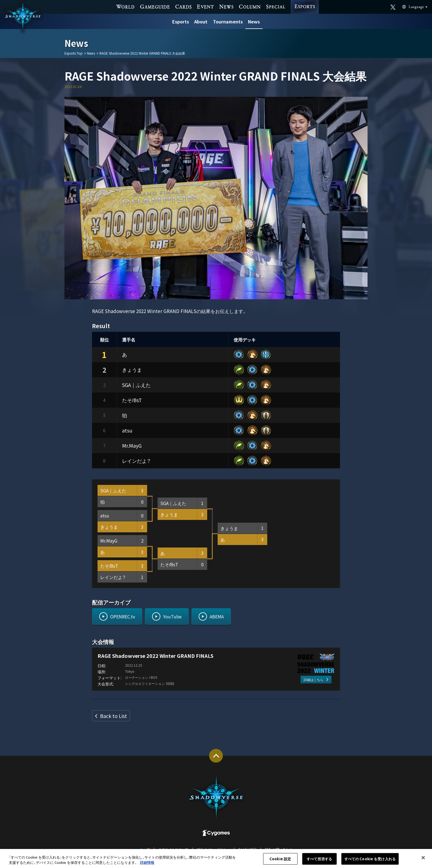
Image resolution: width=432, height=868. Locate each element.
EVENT (205, 6)
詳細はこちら (314, 679)
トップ (145, 849)
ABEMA (217, 616)
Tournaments (228, 22)
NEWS (226, 6)
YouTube (172, 616)
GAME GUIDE (155, 6)
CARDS (183, 6)
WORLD (125, 6)
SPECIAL (276, 6)
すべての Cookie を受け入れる (370, 862)
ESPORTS (305, 2)
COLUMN (250, 6)
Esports (181, 22)
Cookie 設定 (247, 849)
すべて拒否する (319, 862)
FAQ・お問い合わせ (279, 849)
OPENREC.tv (123, 616)
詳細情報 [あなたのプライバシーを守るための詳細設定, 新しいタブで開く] (147, 865)
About (201, 22)
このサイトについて (173, 849)
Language (408, 7)
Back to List (114, 716)
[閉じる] (423, 861)
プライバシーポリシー (213, 849)
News (254, 22)
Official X (393, 6)
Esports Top (74, 53)
